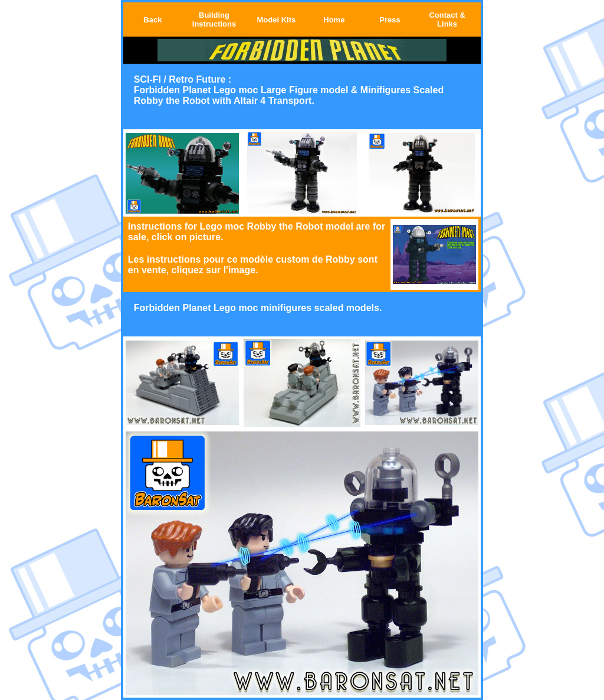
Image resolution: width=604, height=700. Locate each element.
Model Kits (276, 20)
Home (334, 20)
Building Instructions (214, 19)
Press (390, 20)
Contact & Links (447, 19)
